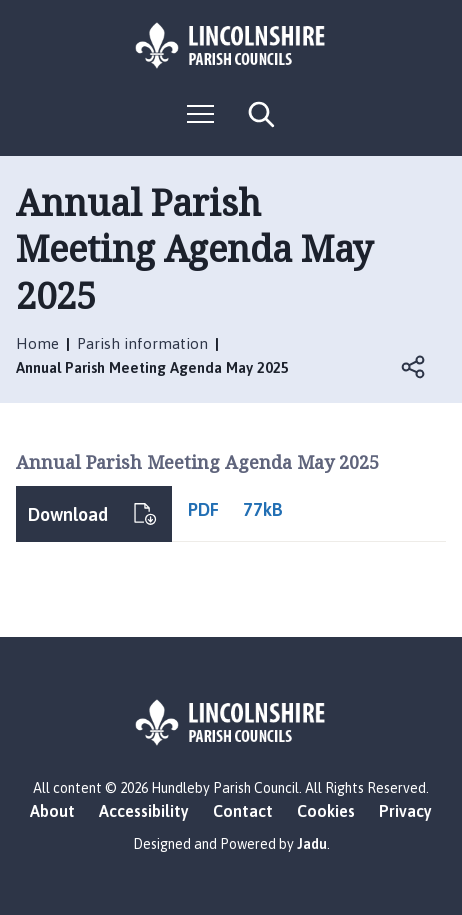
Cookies (326, 811)
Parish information (142, 343)
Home (37, 343)
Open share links (414, 367)
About (52, 811)
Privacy (405, 811)
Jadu (312, 844)
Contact (243, 811)
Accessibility (144, 811)
